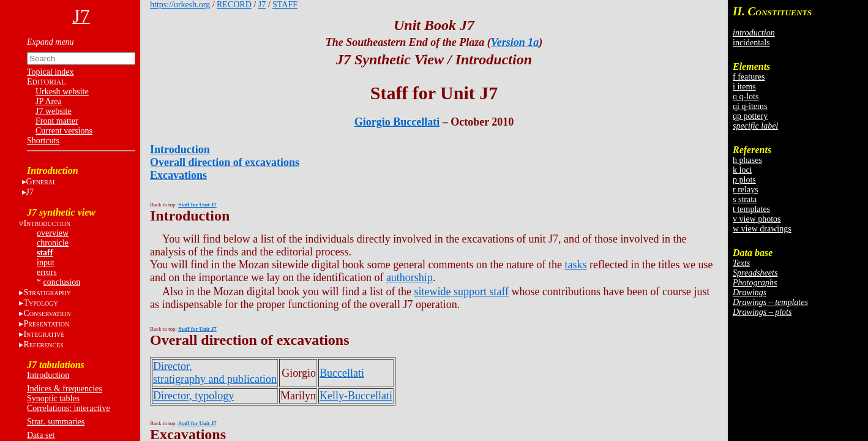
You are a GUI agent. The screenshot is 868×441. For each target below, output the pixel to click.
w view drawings (762, 229)
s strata (745, 199)
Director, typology (193, 396)
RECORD (234, 5)
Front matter (57, 121)
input (46, 262)
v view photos (757, 219)
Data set (41, 435)
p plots (744, 180)
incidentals (751, 43)
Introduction (48, 375)
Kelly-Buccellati (356, 396)
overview (53, 233)
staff (45, 253)
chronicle (53, 243)
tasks (576, 265)
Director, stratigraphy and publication (215, 373)
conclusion (62, 282)
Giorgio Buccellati (397, 122)
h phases (747, 160)
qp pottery (750, 116)
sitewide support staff (461, 292)
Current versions (64, 131)
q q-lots (746, 96)
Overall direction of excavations (225, 162)
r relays (746, 190)
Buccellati (342, 373)
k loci (743, 170)
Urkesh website (62, 92)
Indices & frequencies (65, 389)
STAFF (285, 5)
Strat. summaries (56, 422)
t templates (751, 209)
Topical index (50, 72)
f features (749, 77)
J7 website (54, 111)
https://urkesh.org (180, 5)
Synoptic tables (53, 398)
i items (744, 87)
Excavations (178, 175)
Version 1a (515, 42)
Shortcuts (43, 141)
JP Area (49, 101)
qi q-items (750, 106)
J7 (30, 192)
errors (47, 272)
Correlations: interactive (69, 408)
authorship (410, 277)
